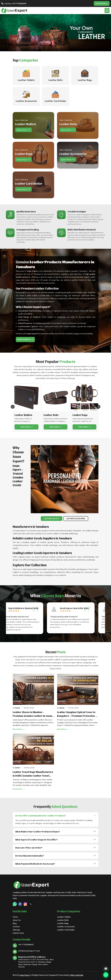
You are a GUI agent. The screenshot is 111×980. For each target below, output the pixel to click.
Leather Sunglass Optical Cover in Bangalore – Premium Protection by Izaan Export (78, 714)
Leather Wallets (23, 415)
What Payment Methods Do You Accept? (35, 864)
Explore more (23, 130)
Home (15, 917)
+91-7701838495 (19, 4)
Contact (16, 927)
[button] (98, 407)
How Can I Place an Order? (29, 848)
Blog (15, 923)
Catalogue (102, 3)
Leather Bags (80, 415)
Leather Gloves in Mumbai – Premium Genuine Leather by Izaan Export (32, 714)
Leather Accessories (76, 519)
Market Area (18, 933)
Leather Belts (51, 415)
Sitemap (16, 930)
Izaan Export (25, 975)
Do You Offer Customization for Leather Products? (41, 816)
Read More (19, 729)
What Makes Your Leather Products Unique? (38, 831)
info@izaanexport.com (29, 951)
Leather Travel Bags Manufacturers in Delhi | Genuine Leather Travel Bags (33, 774)
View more (26, 427)
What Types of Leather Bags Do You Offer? (37, 840)
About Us (17, 920)
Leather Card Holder (66, 930)
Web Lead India (77, 975)
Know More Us (25, 340)
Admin (18, 708)
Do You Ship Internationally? (30, 856)
